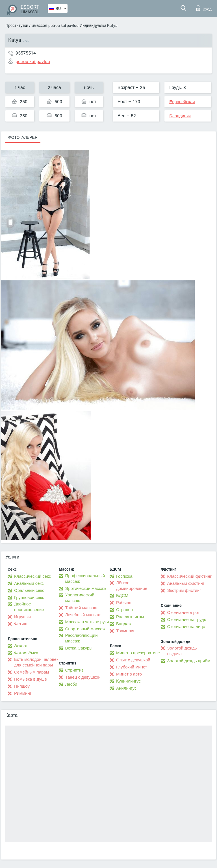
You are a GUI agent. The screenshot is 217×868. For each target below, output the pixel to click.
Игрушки (22, 617)
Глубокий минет (132, 667)
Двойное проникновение (29, 607)
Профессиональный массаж (85, 579)
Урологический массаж (80, 598)
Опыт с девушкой (133, 660)
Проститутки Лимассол (26, 25)
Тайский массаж (81, 608)
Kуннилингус (128, 681)
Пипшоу (22, 686)
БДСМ (122, 596)
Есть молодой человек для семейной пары (36, 662)
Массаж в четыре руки (87, 622)
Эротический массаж (86, 588)
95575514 (26, 53)
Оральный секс (29, 590)
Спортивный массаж (85, 629)
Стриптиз (74, 670)
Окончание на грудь (187, 620)
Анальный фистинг (186, 583)
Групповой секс (29, 598)
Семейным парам (32, 672)
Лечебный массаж (83, 615)
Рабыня (124, 603)
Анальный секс (29, 583)
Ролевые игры (130, 617)
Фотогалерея (23, 137)
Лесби (71, 684)
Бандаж (124, 624)
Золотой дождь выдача (182, 651)
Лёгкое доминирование (132, 586)
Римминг (23, 693)
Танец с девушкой (83, 677)
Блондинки (180, 116)
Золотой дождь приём (189, 661)
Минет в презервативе (138, 653)
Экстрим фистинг (184, 590)
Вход (204, 8)
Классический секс (32, 576)
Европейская (182, 102)
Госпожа (124, 576)
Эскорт (21, 646)
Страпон (124, 610)
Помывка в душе (31, 679)
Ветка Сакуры (79, 648)
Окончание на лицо (186, 627)
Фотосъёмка (26, 653)
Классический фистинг (189, 576)
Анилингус (126, 688)
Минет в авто (129, 674)
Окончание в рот (184, 612)
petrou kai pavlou (63, 25)
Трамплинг (127, 631)
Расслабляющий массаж (82, 638)
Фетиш (21, 624)
